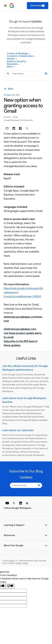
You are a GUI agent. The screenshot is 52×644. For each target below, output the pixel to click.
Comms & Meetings (19, 54)
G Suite (7, 117)
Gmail (15, 117)
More (11, 67)
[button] (26, 525)
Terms (25, 563)
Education (13, 64)
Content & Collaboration (21, 56)
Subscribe (38, 6)
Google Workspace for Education (18, 120)
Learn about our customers (18, 430)
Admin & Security (17, 62)
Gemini (12, 59)
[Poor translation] (10, 586)
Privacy (19, 563)
